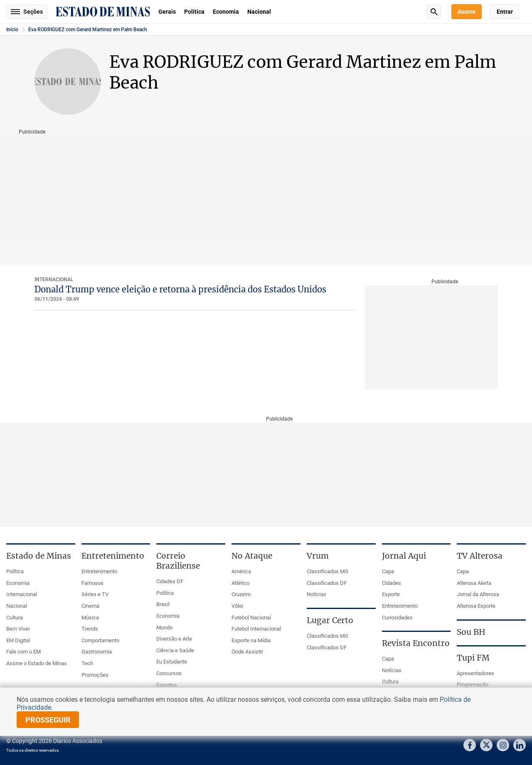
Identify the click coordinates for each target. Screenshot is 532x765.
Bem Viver (18, 629)
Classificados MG (328, 571)
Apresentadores (475, 673)
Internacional (54, 280)
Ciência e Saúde (175, 650)
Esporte (391, 594)
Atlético (240, 583)
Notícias (316, 594)
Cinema (90, 606)
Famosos (92, 583)
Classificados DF (327, 583)
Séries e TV (95, 594)
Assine (467, 12)
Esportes (167, 685)
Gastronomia (97, 652)
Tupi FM (473, 658)
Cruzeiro (241, 594)
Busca (434, 12)
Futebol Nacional (251, 618)
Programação (473, 685)
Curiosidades (397, 618)
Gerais (167, 12)
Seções (27, 12)
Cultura (15, 618)
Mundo (164, 628)
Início (12, 30)
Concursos (169, 673)
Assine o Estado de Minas (37, 663)
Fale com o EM (23, 652)
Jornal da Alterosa (478, 594)
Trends (90, 629)
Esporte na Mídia (251, 640)
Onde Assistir (247, 652)
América (241, 571)
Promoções (95, 675)
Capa (388, 571)
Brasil (163, 604)
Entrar (505, 12)
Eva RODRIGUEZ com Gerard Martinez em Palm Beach (88, 30)
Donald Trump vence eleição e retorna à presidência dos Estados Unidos (180, 289)
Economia (226, 12)
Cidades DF (170, 581)
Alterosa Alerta (474, 583)
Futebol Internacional (256, 629)
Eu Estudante (172, 662)
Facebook (470, 745)
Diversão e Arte (174, 639)
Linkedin (520, 745)
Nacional (259, 12)
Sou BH (471, 632)
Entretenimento (99, 571)
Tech (87, 663)
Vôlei (237, 606)
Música (90, 618)
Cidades (392, 583)
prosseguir (48, 720)
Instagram (503, 745)
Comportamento (100, 640)
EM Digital (18, 640)
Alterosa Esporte (476, 606)
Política (194, 12)
